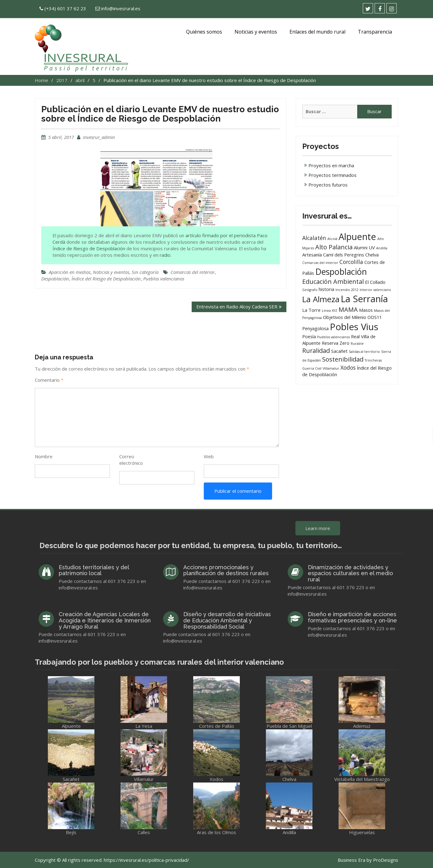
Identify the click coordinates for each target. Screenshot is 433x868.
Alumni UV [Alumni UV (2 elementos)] (364, 247)
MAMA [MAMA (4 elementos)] (348, 309)
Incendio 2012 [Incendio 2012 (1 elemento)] (347, 290)
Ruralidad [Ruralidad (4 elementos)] (316, 351)
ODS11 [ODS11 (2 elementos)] (375, 317)
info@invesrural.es (121, 8)
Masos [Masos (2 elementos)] (366, 310)
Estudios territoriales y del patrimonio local (94, 570)
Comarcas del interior (193, 272)
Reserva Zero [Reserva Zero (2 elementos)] (336, 343)
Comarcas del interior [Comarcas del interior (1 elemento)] (320, 263)
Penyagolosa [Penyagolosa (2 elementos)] (315, 328)
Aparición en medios (70, 272)
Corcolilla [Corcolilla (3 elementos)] (351, 262)
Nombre (44, 456)
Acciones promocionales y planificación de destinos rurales (226, 570)
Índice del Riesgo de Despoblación (106, 279)
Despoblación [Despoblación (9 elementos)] (341, 272)
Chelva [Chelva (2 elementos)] (372, 255)
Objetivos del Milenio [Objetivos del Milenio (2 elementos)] (345, 317)
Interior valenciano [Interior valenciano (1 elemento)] (375, 290)
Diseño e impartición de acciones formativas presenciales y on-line (352, 617)
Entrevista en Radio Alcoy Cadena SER (237, 307)
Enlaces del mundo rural (317, 32)
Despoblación (55, 279)
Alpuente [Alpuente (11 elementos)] (357, 236)
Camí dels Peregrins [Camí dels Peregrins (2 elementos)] (344, 255)
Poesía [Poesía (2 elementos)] (309, 336)
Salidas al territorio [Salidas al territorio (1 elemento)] (364, 352)
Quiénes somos (204, 32)
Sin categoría (145, 272)
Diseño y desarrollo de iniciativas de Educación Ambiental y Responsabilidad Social (227, 620)
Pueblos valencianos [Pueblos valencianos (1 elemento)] (333, 337)
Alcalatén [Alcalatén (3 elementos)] (314, 238)
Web (209, 456)
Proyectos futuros (328, 185)
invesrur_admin (99, 137)
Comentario (49, 380)
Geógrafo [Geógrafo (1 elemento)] (310, 290)
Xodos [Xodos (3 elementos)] (348, 367)
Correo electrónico (131, 460)
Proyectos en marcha (331, 165)
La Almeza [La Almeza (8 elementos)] (321, 299)
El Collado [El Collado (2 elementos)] (375, 282)
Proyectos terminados (333, 175)
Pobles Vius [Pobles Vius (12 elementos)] (354, 327)
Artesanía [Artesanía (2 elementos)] (312, 255)
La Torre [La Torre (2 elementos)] (311, 310)
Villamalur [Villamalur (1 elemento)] (331, 368)
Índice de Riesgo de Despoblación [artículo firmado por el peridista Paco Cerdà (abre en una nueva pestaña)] (89, 248)
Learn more (318, 528)
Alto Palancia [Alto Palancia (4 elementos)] (334, 247)
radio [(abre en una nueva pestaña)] (165, 255)
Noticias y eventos (256, 32)
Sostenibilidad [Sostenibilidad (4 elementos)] (343, 359)
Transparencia (375, 32)
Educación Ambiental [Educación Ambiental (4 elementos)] (333, 282)
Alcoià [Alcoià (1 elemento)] (332, 239)
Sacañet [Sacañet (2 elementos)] (339, 351)
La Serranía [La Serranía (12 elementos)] (364, 299)
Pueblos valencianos (164, 279)
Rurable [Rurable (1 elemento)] (357, 344)
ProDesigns (386, 860)
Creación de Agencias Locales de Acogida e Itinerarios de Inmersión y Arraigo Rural (105, 620)
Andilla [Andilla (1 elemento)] (382, 248)
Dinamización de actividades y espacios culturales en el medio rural (350, 573)
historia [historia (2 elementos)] (326, 289)
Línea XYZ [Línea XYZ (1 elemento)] (330, 311)
